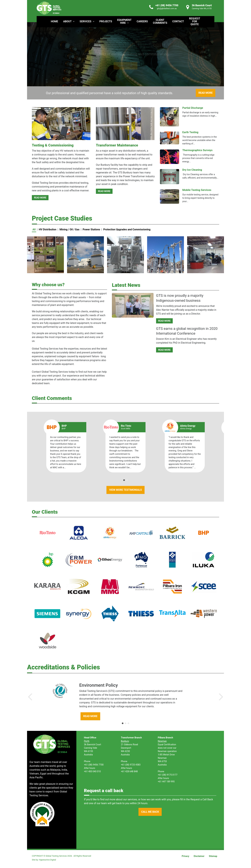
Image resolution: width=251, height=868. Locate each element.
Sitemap (213, 856)
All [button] (34, 229)
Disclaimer (199, 856)
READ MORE (40, 198)
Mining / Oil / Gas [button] (70, 229)
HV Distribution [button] (48, 229)
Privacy (185, 856)
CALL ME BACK (150, 812)
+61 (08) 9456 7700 (167, 5)
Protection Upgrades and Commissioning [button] (127, 229)
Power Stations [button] (91, 229)
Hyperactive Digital (47, 860)
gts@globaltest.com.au (167, 9)
